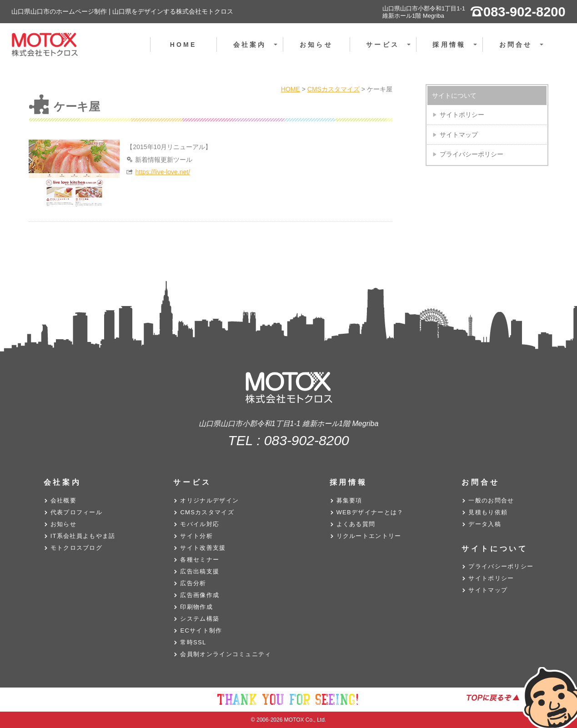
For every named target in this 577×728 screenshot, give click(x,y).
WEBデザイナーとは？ (370, 512)
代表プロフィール (76, 512)
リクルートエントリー (369, 536)
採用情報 (457, 50)
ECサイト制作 (201, 630)
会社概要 (63, 500)
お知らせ (316, 45)
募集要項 (349, 500)
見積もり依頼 (488, 512)
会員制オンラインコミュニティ (226, 654)
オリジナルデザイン (209, 500)
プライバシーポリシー (472, 154)
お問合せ (524, 50)
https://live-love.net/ (163, 172)
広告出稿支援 (200, 571)
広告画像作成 (200, 595)
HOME (183, 45)
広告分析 (193, 583)
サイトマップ (459, 135)
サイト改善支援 (203, 548)
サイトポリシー (462, 115)
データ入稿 (485, 524)
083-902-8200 (307, 440)
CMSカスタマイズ (207, 512)
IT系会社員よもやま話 (83, 536)
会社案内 (258, 50)
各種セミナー (200, 560)
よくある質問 (356, 524)
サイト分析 (196, 536)
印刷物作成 (196, 607)
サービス (390, 50)
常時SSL (193, 642)
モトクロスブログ (76, 548)
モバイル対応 (200, 524)
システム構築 (200, 619)
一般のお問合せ (491, 500)
